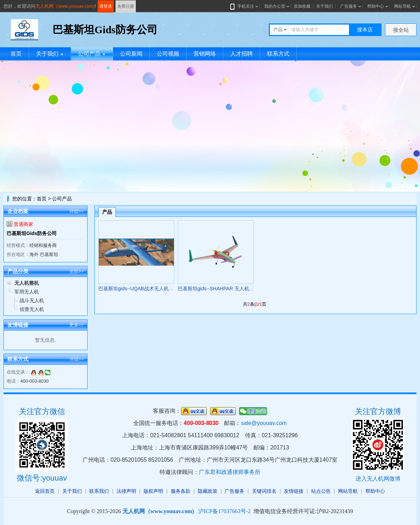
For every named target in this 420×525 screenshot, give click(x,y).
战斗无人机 (32, 300)
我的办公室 (275, 6)
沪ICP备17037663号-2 (224, 511)
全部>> (76, 271)
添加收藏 (302, 6)
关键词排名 (264, 491)
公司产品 (92, 54)
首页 (16, 54)
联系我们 (99, 491)
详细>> (76, 211)
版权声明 (153, 491)
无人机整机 (27, 283)
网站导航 (402, 6)
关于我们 (324, 6)
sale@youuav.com (264, 423)
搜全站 (401, 30)
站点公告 (321, 491)
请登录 (106, 6)
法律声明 (126, 491)
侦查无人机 (32, 309)
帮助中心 (376, 6)
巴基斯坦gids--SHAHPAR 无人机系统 (218, 289)
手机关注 (244, 6)
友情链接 (294, 491)
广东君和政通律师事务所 (230, 472)
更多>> (76, 325)
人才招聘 (241, 54)
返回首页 (45, 491)
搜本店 (365, 30)
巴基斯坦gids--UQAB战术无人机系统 (138, 289)
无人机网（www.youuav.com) (65, 6)
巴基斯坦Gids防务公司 (32, 233)
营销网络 (205, 54)
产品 (107, 212)
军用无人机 (27, 292)
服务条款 (181, 491)
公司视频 (168, 54)
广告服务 (349, 6)
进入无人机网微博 (378, 479)
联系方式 (278, 54)
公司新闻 (131, 54)
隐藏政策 (208, 491)
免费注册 (126, 6)
